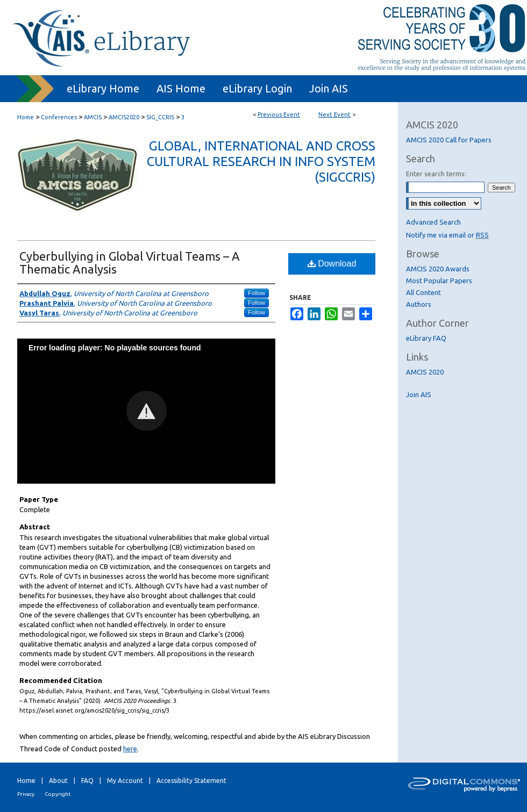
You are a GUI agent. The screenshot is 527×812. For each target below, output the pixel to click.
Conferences (60, 117)
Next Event (334, 114)
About (58, 781)
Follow (257, 293)
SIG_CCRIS (161, 117)
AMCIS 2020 (425, 372)
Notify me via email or (447, 235)
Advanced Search (433, 222)
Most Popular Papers (439, 281)
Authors (419, 304)
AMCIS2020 (125, 117)
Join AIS (419, 394)
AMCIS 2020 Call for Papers (449, 140)
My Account (125, 781)
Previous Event (279, 114)
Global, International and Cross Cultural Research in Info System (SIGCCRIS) (261, 161)
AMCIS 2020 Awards (438, 269)
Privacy (26, 794)
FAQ (87, 781)
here (130, 749)
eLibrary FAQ (426, 338)
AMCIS (94, 117)
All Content (423, 292)
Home (26, 117)
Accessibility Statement (191, 781)
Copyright (58, 794)
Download (332, 264)
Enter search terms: (436, 174)
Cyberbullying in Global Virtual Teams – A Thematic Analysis (130, 263)
